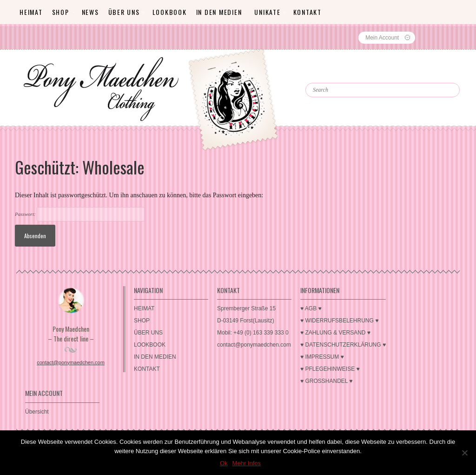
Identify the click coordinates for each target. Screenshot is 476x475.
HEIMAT (31, 12)
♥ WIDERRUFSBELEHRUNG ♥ (339, 321)
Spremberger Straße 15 (246, 308)
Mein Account (382, 38)
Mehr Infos (247, 463)
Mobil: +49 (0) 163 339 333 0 (253, 333)
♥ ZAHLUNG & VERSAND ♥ (335, 333)
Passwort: (80, 214)
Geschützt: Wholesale (80, 167)
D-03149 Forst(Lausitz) (246, 321)
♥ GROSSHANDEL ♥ (327, 381)
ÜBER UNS (124, 12)
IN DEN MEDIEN (219, 12)
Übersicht (37, 412)
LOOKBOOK (170, 12)
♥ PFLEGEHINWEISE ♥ (330, 369)
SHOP (61, 12)
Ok (224, 463)
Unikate (267, 12)
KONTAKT (307, 12)
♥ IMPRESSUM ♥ (322, 357)
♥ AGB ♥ (311, 308)
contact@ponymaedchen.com (71, 362)
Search (326, 74)
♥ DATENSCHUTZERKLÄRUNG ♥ (343, 345)
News (90, 12)
